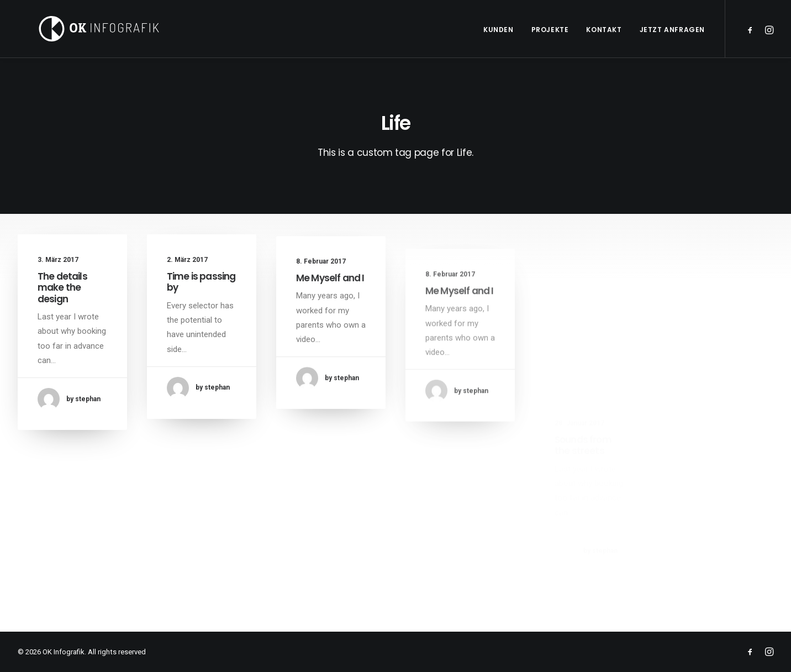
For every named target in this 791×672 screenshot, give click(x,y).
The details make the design (62, 288)
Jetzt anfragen (672, 30)
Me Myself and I (330, 289)
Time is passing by (201, 283)
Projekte (550, 30)
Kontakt (604, 30)
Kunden (499, 30)
